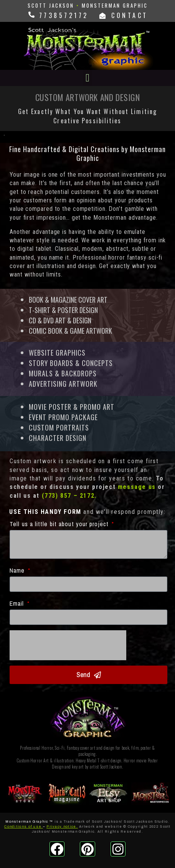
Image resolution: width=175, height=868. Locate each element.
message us (137, 487)
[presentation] (68, 645)
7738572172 (62, 15)
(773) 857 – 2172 (68, 496)
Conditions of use (23, 827)
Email (18, 603)
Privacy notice (61, 827)
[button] (87, 78)
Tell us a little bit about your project (60, 524)
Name (18, 570)
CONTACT (124, 15)
